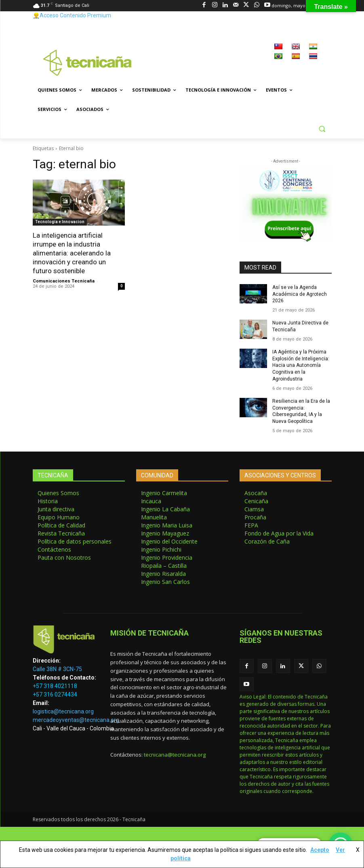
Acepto (320, 850)
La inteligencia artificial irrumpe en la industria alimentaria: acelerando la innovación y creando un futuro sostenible (72, 253)
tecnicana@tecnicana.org (175, 755)
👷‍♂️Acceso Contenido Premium (72, 15)
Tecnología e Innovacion (60, 222)
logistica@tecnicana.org (63, 711)
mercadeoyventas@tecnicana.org (76, 720)
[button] (322, 129)
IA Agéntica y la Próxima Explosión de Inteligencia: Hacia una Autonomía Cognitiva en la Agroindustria (301, 365)
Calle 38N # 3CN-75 (57, 669)
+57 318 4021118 (55, 686)
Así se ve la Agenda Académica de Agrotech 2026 (300, 294)
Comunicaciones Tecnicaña (64, 281)
